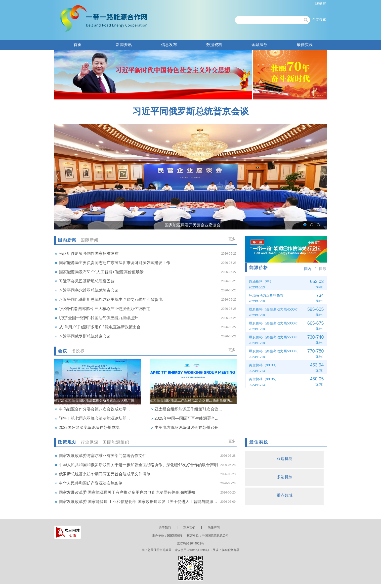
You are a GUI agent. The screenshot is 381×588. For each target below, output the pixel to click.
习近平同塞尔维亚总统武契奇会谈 (89, 290)
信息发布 (169, 45)
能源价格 (259, 268)
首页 (78, 45)
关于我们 (165, 528)
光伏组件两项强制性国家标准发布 (89, 253)
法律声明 (214, 528)
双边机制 (286, 459)
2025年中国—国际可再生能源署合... (187, 418)
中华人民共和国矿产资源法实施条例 (91, 483)
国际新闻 (90, 240)
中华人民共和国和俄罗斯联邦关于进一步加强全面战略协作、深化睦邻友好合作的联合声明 (138, 465)
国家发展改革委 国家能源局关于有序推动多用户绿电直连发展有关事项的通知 (127, 492)
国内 (308, 269)
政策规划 (67, 442)
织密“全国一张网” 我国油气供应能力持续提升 (99, 318)
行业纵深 (90, 442)
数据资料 (214, 45)
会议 (63, 351)
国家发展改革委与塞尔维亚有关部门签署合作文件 (103, 456)
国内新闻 (67, 240)
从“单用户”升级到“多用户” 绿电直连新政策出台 (100, 327)
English (321, 3)
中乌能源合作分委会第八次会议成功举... (94, 409)
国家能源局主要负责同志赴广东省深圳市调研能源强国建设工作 (115, 263)
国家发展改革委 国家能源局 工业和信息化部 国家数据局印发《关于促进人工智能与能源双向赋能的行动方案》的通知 (138, 502)
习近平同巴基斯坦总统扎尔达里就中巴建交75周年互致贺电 (111, 299)
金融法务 (259, 45)
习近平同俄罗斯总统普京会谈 (191, 111)
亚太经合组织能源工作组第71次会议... (188, 409)
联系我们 (189, 528)
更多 (232, 239)
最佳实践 (305, 45)
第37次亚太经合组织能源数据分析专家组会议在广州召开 (97, 400)
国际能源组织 (116, 442)
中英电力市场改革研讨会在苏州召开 (186, 428)
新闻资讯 (124, 45)
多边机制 (286, 477)
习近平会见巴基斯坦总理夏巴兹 (87, 281)
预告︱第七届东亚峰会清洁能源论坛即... (94, 418)
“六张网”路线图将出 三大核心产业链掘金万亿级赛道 (105, 309)
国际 (323, 269)
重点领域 (286, 495)
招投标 (78, 351)
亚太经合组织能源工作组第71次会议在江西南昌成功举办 (193, 400)
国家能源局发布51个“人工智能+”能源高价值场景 (101, 272)
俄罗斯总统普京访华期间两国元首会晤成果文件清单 (105, 474)
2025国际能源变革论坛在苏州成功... (91, 428)
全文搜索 (319, 19)
